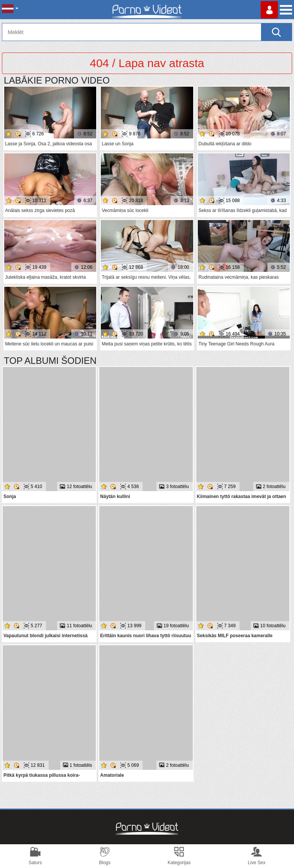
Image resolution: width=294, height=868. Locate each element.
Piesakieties (269, 10)
